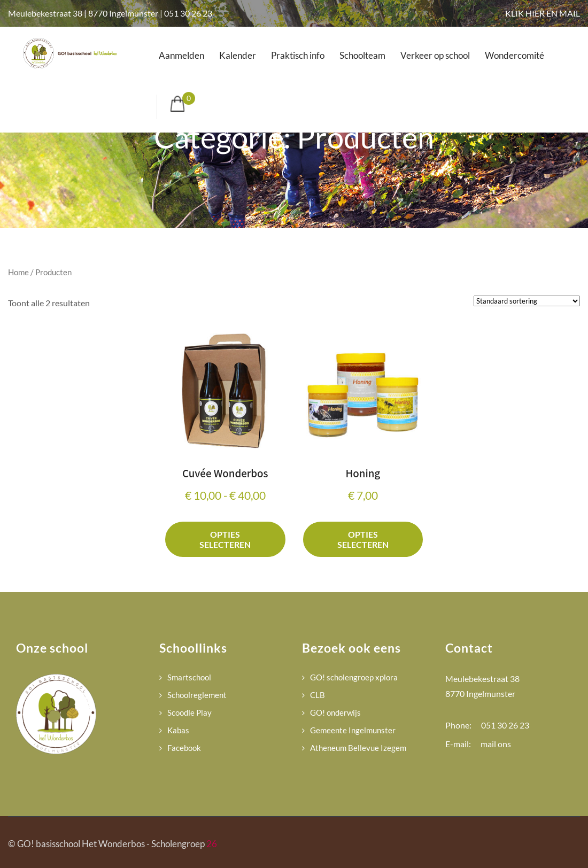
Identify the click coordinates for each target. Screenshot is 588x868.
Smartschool (189, 677)
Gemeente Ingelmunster (353, 730)
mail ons (496, 744)
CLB (318, 695)
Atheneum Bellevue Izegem (358, 748)
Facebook (184, 748)
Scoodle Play (189, 712)
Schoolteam (362, 55)
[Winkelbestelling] (527, 301)
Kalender (238, 55)
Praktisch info (298, 55)
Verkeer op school (435, 55)
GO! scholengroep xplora (354, 677)
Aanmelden (181, 55)
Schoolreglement (197, 695)
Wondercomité (514, 55)
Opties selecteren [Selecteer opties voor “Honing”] (363, 539)
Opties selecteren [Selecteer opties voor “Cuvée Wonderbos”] (225, 539)
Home (18, 272)
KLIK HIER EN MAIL (543, 13)
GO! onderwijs (335, 712)
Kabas (178, 730)
